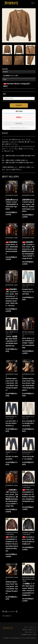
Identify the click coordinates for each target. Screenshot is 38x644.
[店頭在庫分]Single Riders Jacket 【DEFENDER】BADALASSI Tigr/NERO (12, 204)
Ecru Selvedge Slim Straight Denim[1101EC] (28, 423)
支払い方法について (31, 632)
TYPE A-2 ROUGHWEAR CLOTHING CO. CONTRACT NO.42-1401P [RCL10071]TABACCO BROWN (12, 544)
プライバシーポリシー (30, 627)
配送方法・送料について (29, 630)
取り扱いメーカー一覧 (10, 612)
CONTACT (19, 105)
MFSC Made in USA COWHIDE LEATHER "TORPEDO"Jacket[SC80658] (28, 343)
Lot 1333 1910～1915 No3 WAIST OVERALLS (12, 423)
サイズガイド (7, 616)
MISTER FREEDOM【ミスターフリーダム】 (28, 334)
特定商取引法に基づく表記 (29, 635)
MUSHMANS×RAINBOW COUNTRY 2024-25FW (28, 579)
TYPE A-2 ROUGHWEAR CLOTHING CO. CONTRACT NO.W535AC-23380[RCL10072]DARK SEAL (28, 497)
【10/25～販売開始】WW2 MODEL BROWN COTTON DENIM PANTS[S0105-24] (12, 341)
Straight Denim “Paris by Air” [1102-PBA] (28, 292)
